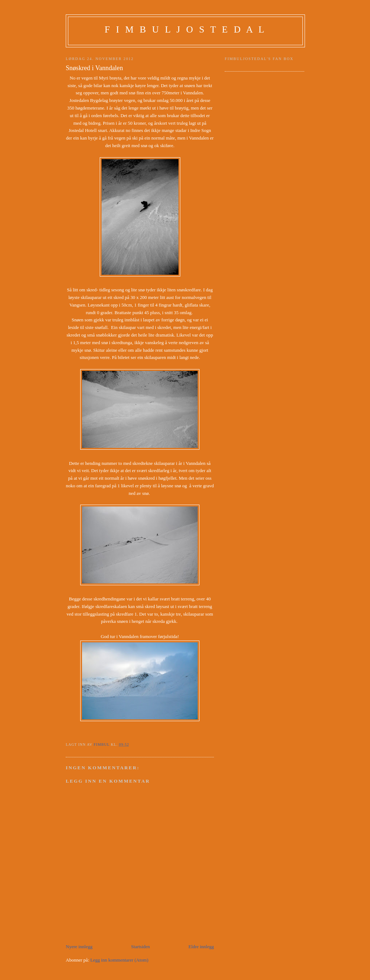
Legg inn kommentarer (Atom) (119, 960)
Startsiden (141, 947)
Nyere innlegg (79, 947)
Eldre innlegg (201, 947)
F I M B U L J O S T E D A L (186, 29)
